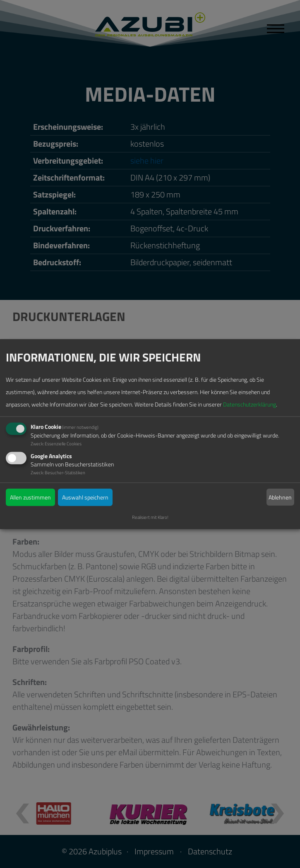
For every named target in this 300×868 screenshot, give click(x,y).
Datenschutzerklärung (250, 404)
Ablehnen (280, 497)
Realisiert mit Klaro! (150, 517)
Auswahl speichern (85, 497)
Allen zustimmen (30, 497)
